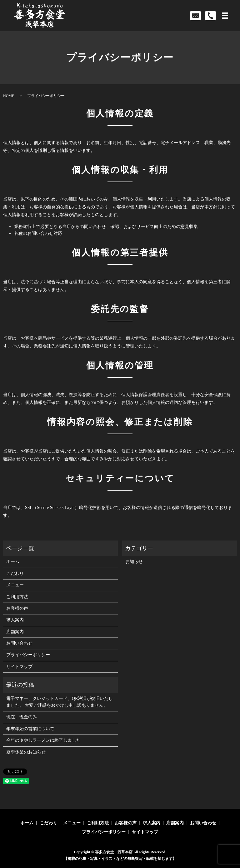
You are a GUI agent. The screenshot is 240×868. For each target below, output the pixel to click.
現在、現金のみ (22, 717)
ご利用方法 (17, 597)
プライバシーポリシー (28, 655)
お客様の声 (17, 608)
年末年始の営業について (30, 729)
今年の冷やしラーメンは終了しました (43, 740)
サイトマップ (19, 667)
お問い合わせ (19, 643)
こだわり (15, 573)
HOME (9, 96)
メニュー (15, 585)
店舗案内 (15, 632)
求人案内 (15, 620)
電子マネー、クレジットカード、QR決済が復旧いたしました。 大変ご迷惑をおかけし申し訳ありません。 (60, 702)
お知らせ (134, 562)
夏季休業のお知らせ (26, 752)
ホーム (13, 562)
